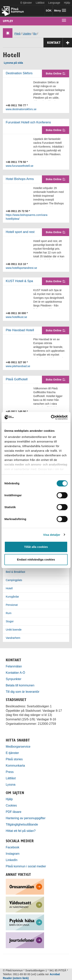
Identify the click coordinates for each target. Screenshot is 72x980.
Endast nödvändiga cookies (36, 559)
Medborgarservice (18, 746)
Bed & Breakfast (15, 572)
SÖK (49, 11)
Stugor (10, 621)
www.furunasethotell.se (20, 166)
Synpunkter (13, 679)
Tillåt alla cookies (36, 547)
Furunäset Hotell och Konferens (28, 122)
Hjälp (9, 799)
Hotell (9, 588)
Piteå (17, 34)
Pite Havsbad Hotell (20, 330)
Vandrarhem (13, 638)
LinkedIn (12, 860)
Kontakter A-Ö (15, 673)
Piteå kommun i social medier (26, 866)
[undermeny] (64, 20)
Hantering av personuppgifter (26, 818)
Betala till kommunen (20, 685)
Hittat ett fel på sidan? (21, 831)
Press (10, 772)
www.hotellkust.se (16, 317)
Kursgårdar (12, 597)
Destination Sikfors (19, 73)
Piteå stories (14, 759)
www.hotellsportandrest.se (21, 268)
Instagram (13, 854)
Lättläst (40, 3)
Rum (9, 613)
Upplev (8, 21)
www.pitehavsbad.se (18, 366)
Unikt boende (14, 630)
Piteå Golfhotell (17, 379)
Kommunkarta (15, 765)
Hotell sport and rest (20, 232)
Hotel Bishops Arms (20, 179)
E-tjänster (26, 3)
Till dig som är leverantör (23, 692)
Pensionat (12, 605)
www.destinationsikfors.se (21, 109)
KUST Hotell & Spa (19, 281)
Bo (35, 34)
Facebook (13, 847)
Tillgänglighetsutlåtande (22, 824)
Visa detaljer (52, 535)
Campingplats (14, 580)
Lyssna (11, 784)
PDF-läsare (13, 812)
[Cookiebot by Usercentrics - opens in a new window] (51, 417)
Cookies (11, 805)
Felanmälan (14, 666)
